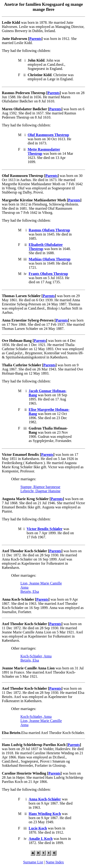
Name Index (55, 862)
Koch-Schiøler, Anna (36, 656)
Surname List (33, 862)
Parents (35, 39)
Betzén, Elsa (30, 592)
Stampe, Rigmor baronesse (40, 487)
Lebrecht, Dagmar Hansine (40, 491)
